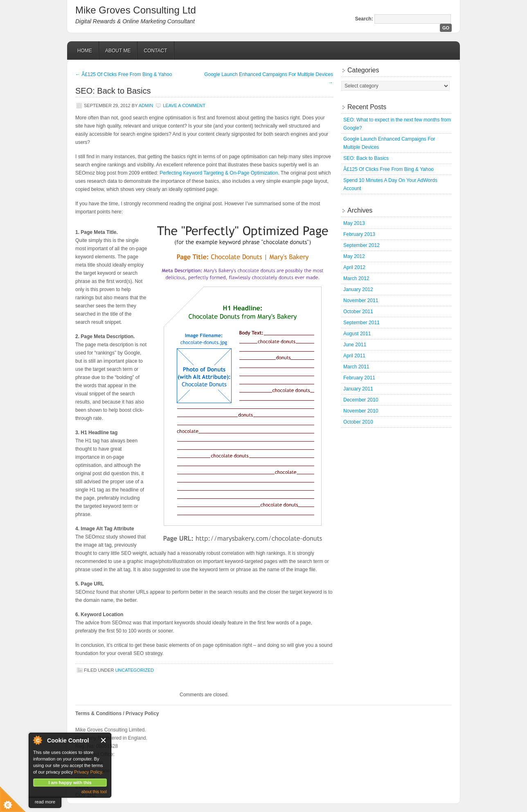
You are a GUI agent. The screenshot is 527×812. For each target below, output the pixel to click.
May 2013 (354, 223)
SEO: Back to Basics (366, 158)
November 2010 (361, 411)
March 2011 (356, 367)
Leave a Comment (184, 105)
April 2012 (354, 267)
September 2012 (361, 245)
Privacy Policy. (89, 772)
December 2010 (361, 400)
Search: (364, 19)
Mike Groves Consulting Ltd (136, 10)
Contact (155, 51)
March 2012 (356, 278)
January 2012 (358, 289)
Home (85, 51)
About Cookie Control (37, 740)
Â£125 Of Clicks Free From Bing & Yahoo (124, 74)
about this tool (94, 792)
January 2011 (358, 389)
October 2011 (358, 312)
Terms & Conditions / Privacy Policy (117, 713)
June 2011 (355, 345)
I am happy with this (70, 783)
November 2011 (361, 301)
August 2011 (357, 334)
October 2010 (358, 422)
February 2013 (359, 234)
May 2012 (354, 256)
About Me (118, 51)
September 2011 (361, 323)
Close (104, 740)
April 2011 (354, 356)
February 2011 (359, 378)
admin (146, 105)
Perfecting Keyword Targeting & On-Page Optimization (219, 173)
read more (45, 802)
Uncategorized (134, 670)
